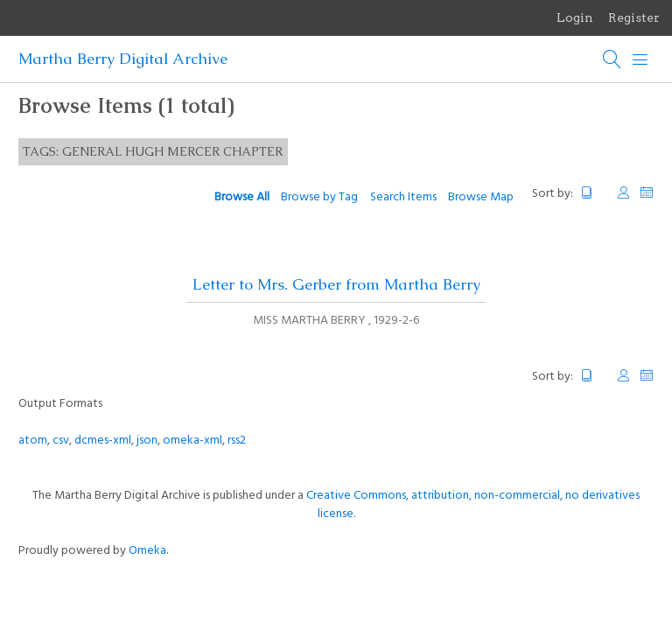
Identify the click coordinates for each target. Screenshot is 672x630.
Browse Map (481, 197)
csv (61, 441)
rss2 (237, 441)
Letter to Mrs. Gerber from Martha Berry (336, 284)
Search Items (403, 197)
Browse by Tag (319, 197)
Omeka (147, 551)
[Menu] (640, 59)
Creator (624, 193)
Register (634, 17)
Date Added (647, 193)
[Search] (612, 59)
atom (33, 441)
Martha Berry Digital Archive (123, 59)
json (147, 441)
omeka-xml (192, 441)
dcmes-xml (103, 441)
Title (594, 193)
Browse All (242, 197)
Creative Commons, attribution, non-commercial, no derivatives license (473, 505)
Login (575, 17)
